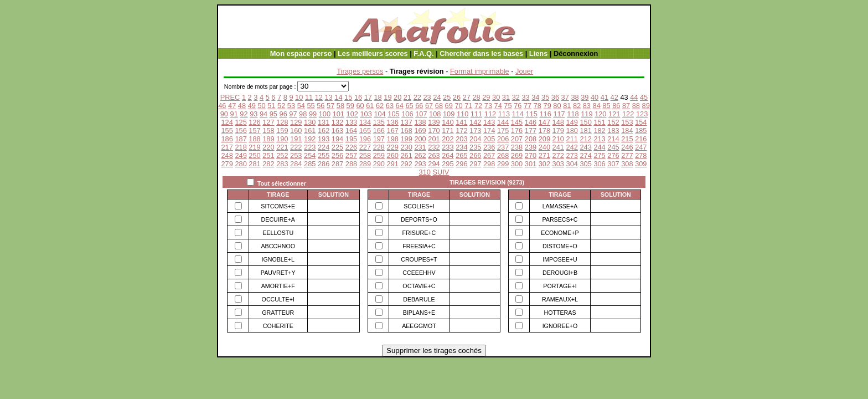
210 (558, 139)
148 (558, 122)
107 (421, 114)
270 (531, 155)
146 (531, 122)
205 (489, 139)
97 (293, 114)
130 (310, 122)
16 (358, 97)
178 (544, 131)
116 (545, 114)
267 (489, 155)
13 (328, 97)
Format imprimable (480, 71)
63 (390, 106)
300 (517, 164)
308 (627, 164)
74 (498, 106)
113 (504, 114)
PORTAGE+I (560, 286)
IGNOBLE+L (278, 259)
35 (545, 97)
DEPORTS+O (419, 219)
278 (641, 155)
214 (613, 139)
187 (241, 139)
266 (475, 155)
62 (380, 106)
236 (489, 147)
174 (489, 131)
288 (351, 164)
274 (585, 155)
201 (434, 139)
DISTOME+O (560, 246)
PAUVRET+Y (278, 273)
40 (595, 97)
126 (254, 122)
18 (378, 97)
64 (400, 106)
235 (475, 147)
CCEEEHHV (419, 273)
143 (489, 122)
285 (310, 164)
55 (311, 106)
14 (338, 97)
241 (558, 147)
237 (503, 147)
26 (457, 97)
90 (224, 114)
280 (241, 164)
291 (393, 164)
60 (360, 106)
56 (321, 106)
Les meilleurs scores (373, 53)
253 (296, 155)
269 (517, 155)
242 (572, 147)
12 (319, 97)
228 (379, 147)
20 (397, 97)
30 (496, 97)
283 (282, 164)
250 (254, 155)
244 (599, 147)
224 (324, 147)
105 (393, 114)
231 (420, 147)
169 (420, 131)
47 (232, 106)
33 (525, 97)
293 (420, 164)
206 (503, 139)
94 (263, 114)
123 (642, 114)
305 (585, 164)
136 (393, 122)
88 (636, 106)
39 (585, 97)
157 (254, 131)
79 (547, 106)
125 (241, 122)
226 (351, 147)
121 (614, 114)
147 (544, 122)
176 (517, 131)
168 (406, 131)
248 (227, 155)
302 (544, 164)
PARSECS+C (560, 219)
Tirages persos (360, 71)
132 (337, 122)
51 (271, 106)
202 (448, 139)
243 (585, 147)
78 (538, 106)
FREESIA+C (419, 246)
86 (616, 106)
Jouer (524, 71)
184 (627, 131)
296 (461, 164)
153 (627, 122)
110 (463, 114)
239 (531, 147)
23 (427, 97)
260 (393, 155)
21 (407, 97)
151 (599, 122)
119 (587, 114)
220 (268, 147)
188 (254, 139)
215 (627, 139)
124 (227, 122)
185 (641, 131)
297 (475, 164)
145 (517, 122)
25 (447, 97)
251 (268, 155)
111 (476, 114)
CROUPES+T (419, 259)
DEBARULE (419, 299)
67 (429, 106)
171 (448, 131)
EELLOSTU (278, 233)
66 (419, 106)
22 (417, 97)
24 (437, 97)
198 (393, 139)
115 (532, 114)
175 (503, 131)
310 (425, 172)
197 (379, 139)
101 (339, 114)
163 (337, 131)
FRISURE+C (419, 233)
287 (337, 164)
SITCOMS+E (278, 206)
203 (461, 139)
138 (420, 122)
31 (506, 97)
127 (268, 122)
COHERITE (278, 326)
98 (303, 114)
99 (313, 114)
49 (252, 106)
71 (468, 106)
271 (544, 155)
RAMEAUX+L (560, 299)
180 (572, 131)
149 (572, 122)
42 (614, 97)
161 (310, 131)
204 (475, 139)
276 (613, 155)
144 (503, 122)
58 (340, 106)
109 (449, 114)
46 (222, 106)
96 (283, 114)
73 (488, 106)
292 (406, 164)
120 (600, 114)
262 (420, 155)
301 (531, 164)
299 (503, 164)
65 (409, 106)
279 (227, 164)
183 (613, 131)
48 (242, 106)
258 (365, 155)
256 (337, 155)
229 (393, 147)
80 (557, 106)
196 (365, 139)
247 (641, 147)
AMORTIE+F (278, 286)
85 (606, 106)
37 (565, 97)
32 (516, 97)
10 (299, 97)
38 (575, 97)
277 (627, 155)
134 (365, 122)
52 (281, 106)
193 (324, 139)
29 (486, 97)
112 (490, 114)
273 (572, 155)
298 (489, 164)
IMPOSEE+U (560, 259)
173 (475, 131)
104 (379, 114)
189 (268, 139)
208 (531, 139)
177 (531, 131)
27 (467, 97)
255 (324, 155)
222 (296, 147)
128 (282, 122)
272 (558, 155)
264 (448, 155)
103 (366, 114)
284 (296, 164)
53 (291, 106)
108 (435, 114)
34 (535, 97)
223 (310, 147)
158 (268, 131)
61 (370, 106)
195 (351, 139)
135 (379, 122)
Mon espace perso (301, 53)
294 (434, 164)
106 (407, 114)
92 (244, 114)
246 (627, 147)
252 (282, 155)
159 (282, 131)
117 (559, 114)
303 (558, 164)
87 (626, 106)
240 (544, 147)
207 (517, 139)
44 (634, 97)
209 (544, 139)
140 (448, 122)
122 (628, 114)
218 (241, 147)
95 (273, 114)
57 (330, 106)
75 (508, 106)
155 (227, 131)
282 (268, 164)
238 (517, 147)
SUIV (441, 172)
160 (296, 131)
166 (379, 131)
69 (449, 106)
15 (348, 97)
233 (448, 147)
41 (604, 97)
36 (555, 97)
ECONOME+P (560, 233)
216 (641, 139)
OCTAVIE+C (419, 286)
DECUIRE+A (278, 219)
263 (434, 155)
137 (406, 122)
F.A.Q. (423, 53)
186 (227, 139)
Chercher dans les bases (481, 53)
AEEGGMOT (419, 326)
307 (613, 164)
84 (597, 106)
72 (478, 106)
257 (351, 155)
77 (528, 106)
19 (387, 97)
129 (296, 122)
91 (234, 114)
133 (351, 122)
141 (461, 122)
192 (310, 139)
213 (599, 139)
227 (365, 147)
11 (309, 97)
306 (599, 164)
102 (352, 114)
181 (585, 131)
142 (475, 122)
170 (434, 131)
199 (406, 139)
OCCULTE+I (278, 299)
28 (476, 97)
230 (406, 147)
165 (365, 131)
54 (301, 106)
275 (599, 155)
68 (439, 106)
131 (324, 122)
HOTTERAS (560, 313)
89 (646, 106)
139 (434, 122)
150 (585, 122)
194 (337, 139)
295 (448, 164)
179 (558, 131)
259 (379, 155)
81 (567, 106)
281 (254, 164)
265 (461, 155)
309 (641, 164)
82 (577, 106)
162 (324, 131)
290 (379, 164)
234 (461, 147)
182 (599, 131)
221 (282, 147)
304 (572, 164)
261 (406, 155)
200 (420, 139)
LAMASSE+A (560, 206)
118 (573, 114)
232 (434, 147)
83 (587, 106)
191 (296, 139)
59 (350, 106)
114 (518, 114)
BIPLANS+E (419, 313)
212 (585, 139)
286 (324, 164)
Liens (538, 53)
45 (644, 97)
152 (613, 122)
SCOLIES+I (419, 206)
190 (282, 139)
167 (393, 131)
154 (641, 122)
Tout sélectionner (282, 183)
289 (365, 164)
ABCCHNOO (278, 246)
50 (261, 106)
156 (241, 131)
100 (325, 114)
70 (458, 106)
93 (254, 114)
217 (227, 147)
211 (572, 139)
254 (310, 155)
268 (503, 155)
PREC (230, 97)
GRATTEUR (278, 313)
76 (518, 106)
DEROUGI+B (560, 273)
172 (461, 131)
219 (254, 147)
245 (613, 147)
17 (368, 97)
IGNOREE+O (560, 326)
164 (351, 131)
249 (241, 155)
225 (337, 147)
